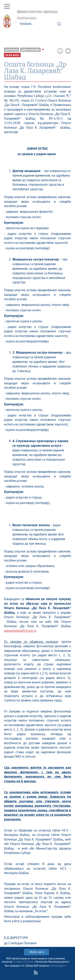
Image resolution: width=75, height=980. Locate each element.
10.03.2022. (12, 55)
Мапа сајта (37, 952)
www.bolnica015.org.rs (20, 631)
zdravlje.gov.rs (58, 966)
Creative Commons (24, 962)
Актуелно (11, 50)
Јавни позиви (30, 50)
